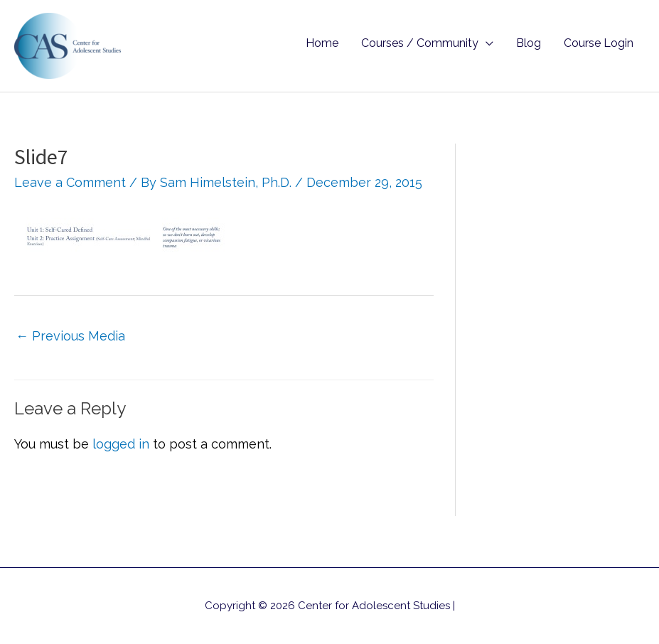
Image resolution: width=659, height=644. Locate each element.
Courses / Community (420, 43)
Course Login (599, 43)
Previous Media (70, 336)
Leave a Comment (70, 182)
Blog (529, 43)
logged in (121, 444)
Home (322, 43)
